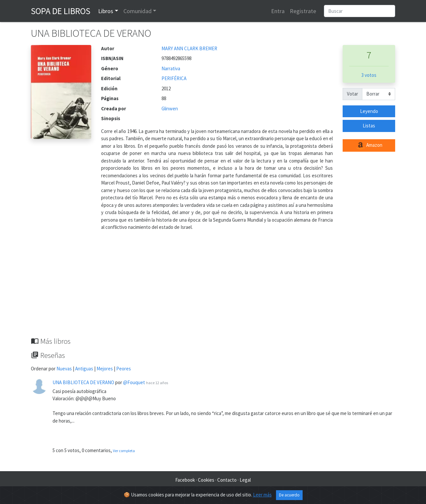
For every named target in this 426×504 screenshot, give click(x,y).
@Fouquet (134, 382)
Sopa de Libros (61, 11)
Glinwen (170, 109)
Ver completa (124, 451)
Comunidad (138, 11)
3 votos (369, 75)
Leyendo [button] (369, 111)
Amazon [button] (369, 145)
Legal (245, 480)
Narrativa (171, 68)
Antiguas (84, 369)
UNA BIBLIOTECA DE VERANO (83, 382)
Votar (352, 94)
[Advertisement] (213, 288)
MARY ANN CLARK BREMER (189, 48)
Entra (278, 11)
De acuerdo (289, 495)
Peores (124, 369)
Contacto (227, 480)
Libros (106, 11)
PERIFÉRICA (174, 78)
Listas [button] (369, 126)
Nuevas (64, 369)
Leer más (262, 495)
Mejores (105, 369)
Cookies (206, 480)
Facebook (185, 480)
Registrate (303, 11)
